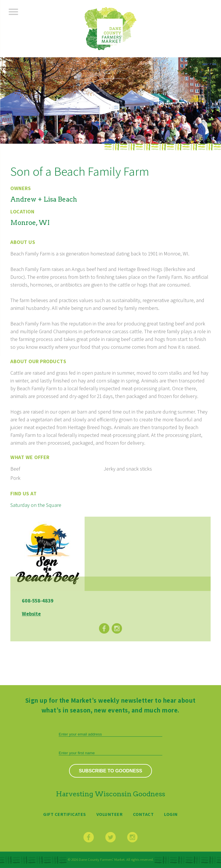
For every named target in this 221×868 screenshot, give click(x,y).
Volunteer (110, 814)
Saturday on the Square (36, 505)
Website (31, 614)
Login (171, 814)
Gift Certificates (65, 814)
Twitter (110, 837)
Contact (143, 814)
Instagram (117, 628)
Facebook (104, 628)
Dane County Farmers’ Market (110, 29)
